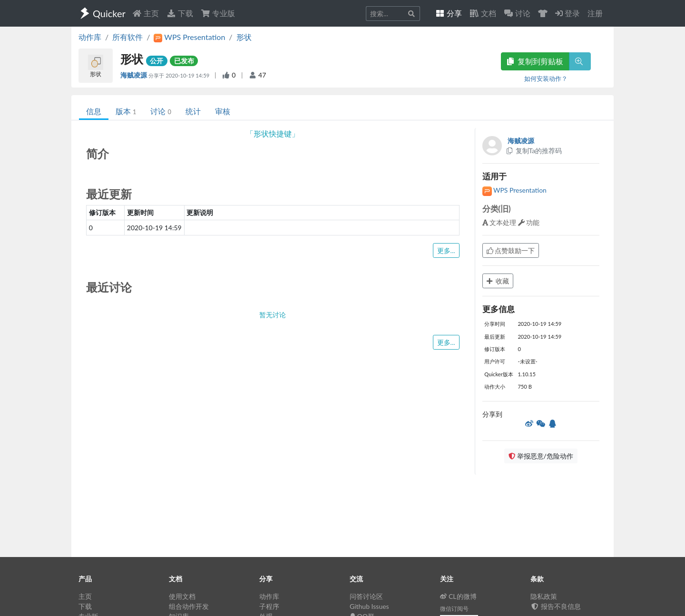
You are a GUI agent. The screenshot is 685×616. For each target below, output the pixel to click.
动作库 (90, 37)
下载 (180, 13)
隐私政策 (544, 596)
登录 (568, 13)
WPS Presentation (514, 190)
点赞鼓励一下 (511, 250)
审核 (223, 111)
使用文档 (182, 596)
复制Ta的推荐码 (534, 151)
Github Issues (369, 606)
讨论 (161, 111)
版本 (126, 111)
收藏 (498, 281)
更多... (446, 250)
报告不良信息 (556, 606)
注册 (595, 13)
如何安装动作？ (546, 78)
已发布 (184, 61)
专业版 (218, 13)
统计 (193, 111)
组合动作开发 (189, 606)
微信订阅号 (454, 609)
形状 (244, 37)
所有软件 (127, 37)
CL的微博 (458, 596)
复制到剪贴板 (535, 61)
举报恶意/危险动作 (541, 456)
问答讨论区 (366, 596)
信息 (94, 111)
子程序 (269, 606)
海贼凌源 (134, 75)
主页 (146, 13)
